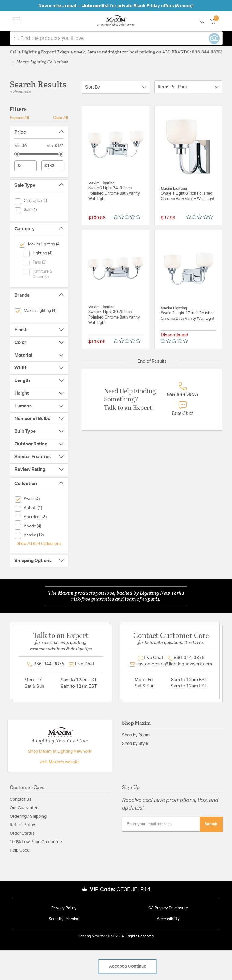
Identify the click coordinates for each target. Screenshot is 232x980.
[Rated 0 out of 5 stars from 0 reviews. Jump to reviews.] (129, 217)
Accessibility (168, 919)
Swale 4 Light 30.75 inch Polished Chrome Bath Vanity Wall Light (114, 317)
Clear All (61, 118)
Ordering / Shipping (28, 817)
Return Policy (22, 825)
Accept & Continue (128, 966)
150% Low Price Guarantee (36, 842)
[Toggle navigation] (17, 21)
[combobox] (116, 38)
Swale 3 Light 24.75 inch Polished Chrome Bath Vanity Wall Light (114, 194)
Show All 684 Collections (39, 544)
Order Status (22, 833)
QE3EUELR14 (133, 890)
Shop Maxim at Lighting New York (60, 752)
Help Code (20, 850)
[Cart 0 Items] (216, 22)
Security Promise (64, 919)
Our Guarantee (24, 808)
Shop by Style (135, 744)
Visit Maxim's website (60, 762)
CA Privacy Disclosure (168, 908)
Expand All (19, 118)
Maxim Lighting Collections (40, 62)
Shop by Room (136, 735)
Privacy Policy (64, 908)
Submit (211, 824)
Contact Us (21, 800)
